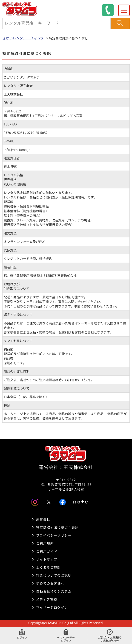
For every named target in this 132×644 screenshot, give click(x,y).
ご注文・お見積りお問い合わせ (110, 636)
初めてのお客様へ (50, 583)
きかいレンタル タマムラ (23, 38)
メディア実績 (47, 599)
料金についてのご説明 (54, 575)
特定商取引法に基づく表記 (57, 527)
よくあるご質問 (49, 567)
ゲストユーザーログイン (66, 634)
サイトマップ (47, 559)
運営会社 (43, 519)
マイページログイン (52, 607)
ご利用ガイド (47, 551)
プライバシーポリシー (54, 535)
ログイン (22, 634)
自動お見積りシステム (54, 591)
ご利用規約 (45, 543)
